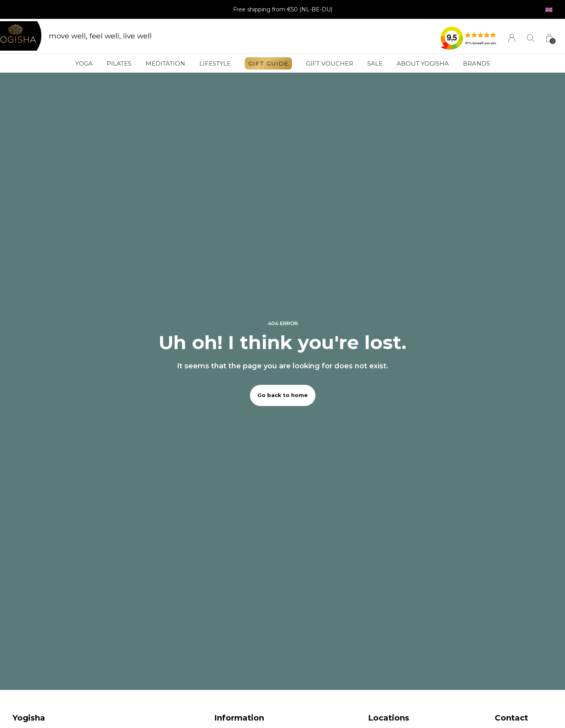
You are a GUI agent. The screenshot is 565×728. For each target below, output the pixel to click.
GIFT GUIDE (268, 63)
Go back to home (282, 395)
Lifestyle (215, 63)
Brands (477, 63)
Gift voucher (330, 63)
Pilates (119, 63)
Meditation (165, 63)
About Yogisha (423, 63)
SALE (375, 63)
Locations (389, 718)
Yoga (84, 63)
